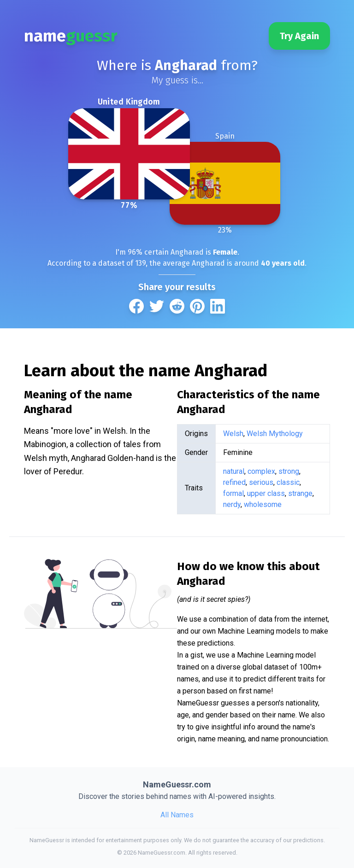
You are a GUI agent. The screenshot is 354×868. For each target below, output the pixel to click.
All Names (177, 815)
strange (300, 493)
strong (289, 471)
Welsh (233, 434)
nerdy (232, 504)
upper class (266, 493)
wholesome (263, 504)
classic (288, 482)
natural (234, 471)
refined (234, 482)
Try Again (299, 36)
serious (261, 482)
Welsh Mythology (275, 434)
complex (261, 471)
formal (233, 493)
